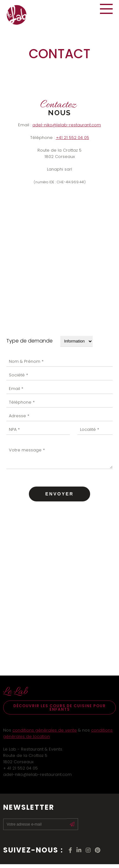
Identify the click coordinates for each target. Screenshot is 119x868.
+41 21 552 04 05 (73, 138)
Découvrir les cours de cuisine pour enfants (60, 711)
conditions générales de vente (45, 734)
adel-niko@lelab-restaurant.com (67, 125)
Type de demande (30, 341)
